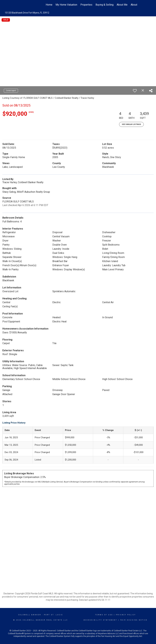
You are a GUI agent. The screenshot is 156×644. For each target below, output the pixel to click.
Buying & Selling (105, 5)
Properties (86, 5)
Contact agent (11, 91)
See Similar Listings (131, 124)
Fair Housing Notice (134, 620)
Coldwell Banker (30, 615)
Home (49, 5)
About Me (122, 5)
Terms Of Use (104, 615)
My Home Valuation (66, 5)
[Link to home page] (20, 5)
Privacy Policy (126, 615)
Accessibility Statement (100, 620)
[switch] (135, 91)
